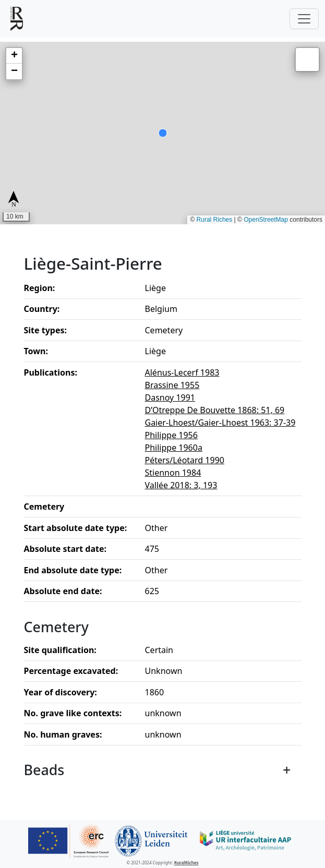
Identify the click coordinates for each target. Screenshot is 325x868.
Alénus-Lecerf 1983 (182, 372)
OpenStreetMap (266, 220)
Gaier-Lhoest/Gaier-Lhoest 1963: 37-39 (220, 423)
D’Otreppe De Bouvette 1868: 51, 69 (215, 410)
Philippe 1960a (174, 448)
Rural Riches (215, 220)
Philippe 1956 (171, 435)
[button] (14, 56)
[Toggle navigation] (304, 19)
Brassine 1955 (172, 385)
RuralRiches (186, 863)
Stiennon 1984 (173, 473)
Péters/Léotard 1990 (185, 460)
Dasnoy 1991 (170, 397)
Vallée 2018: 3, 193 (181, 485)
